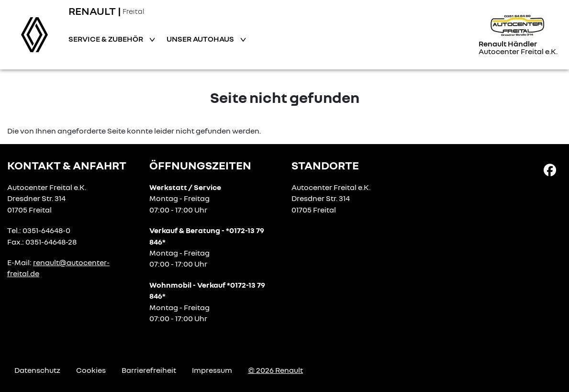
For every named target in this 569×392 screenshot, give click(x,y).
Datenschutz (37, 370)
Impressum (212, 370)
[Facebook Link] (550, 169)
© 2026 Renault (275, 370)
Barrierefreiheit (149, 370)
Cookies (91, 370)
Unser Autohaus (201, 39)
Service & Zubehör (106, 39)
